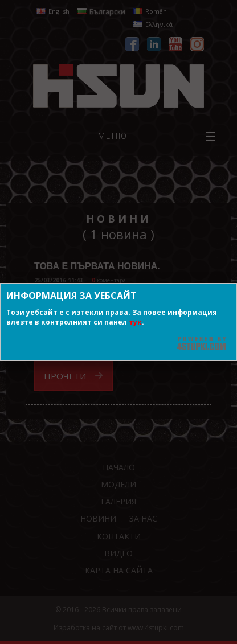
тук (135, 322)
